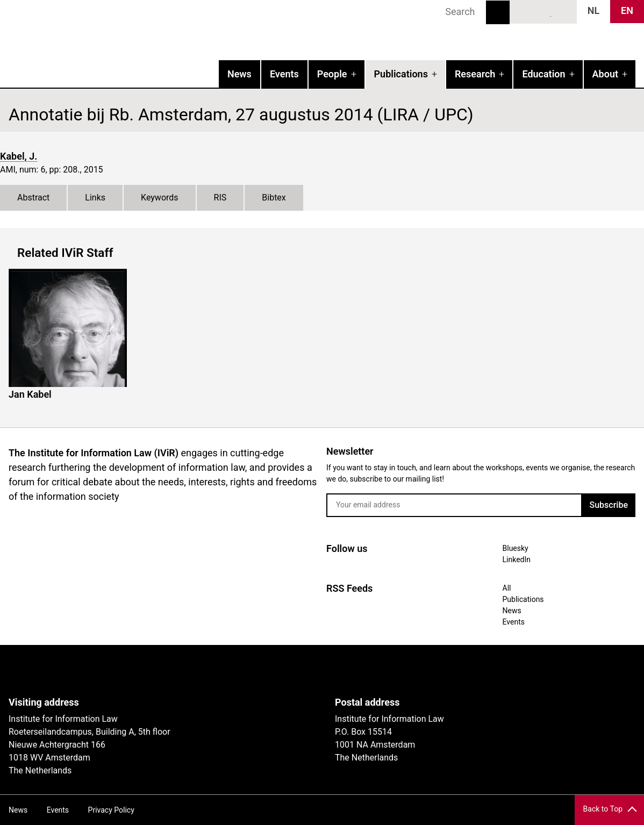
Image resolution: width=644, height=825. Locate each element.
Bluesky (524, 11)
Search (498, 12)
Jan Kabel (30, 394)
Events (284, 74)
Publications (401, 74)
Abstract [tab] (33, 198)
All (507, 588)
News (239, 74)
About (605, 74)
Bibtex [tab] (274, 198)
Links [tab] (95, 198)
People (332, 74)
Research (475, 74)
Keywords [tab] (160, 198)
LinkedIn (543, 11)
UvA (133, 671)
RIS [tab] (220, 198)
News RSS (563, 11)
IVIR (138, 30)
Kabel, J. (19, 156)
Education (543, 74)
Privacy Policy (111, 810)
